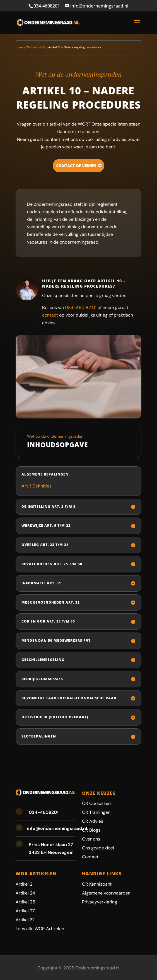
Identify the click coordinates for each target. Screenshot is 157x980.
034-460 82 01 (81, 308)
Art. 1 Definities (37, 486)
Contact (90, 857)
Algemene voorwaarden (106, 893)
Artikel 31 (25, 920)
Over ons (91, 839)
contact (50, 315)
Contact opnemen (76, 166)
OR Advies (93, 821)
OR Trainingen (96, 812)
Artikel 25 (25, 902)
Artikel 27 (25, 911)
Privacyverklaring (100, 902)
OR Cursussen (96, 803)
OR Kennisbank (97, 884)
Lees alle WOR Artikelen (40, 929)
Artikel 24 (25, 893)
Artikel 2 (24, 884)
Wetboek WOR (36, 47)
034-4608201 (47, 6)
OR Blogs (91, 830)
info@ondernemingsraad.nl (57, 828)
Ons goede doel (98, 848)
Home (20, 47)
